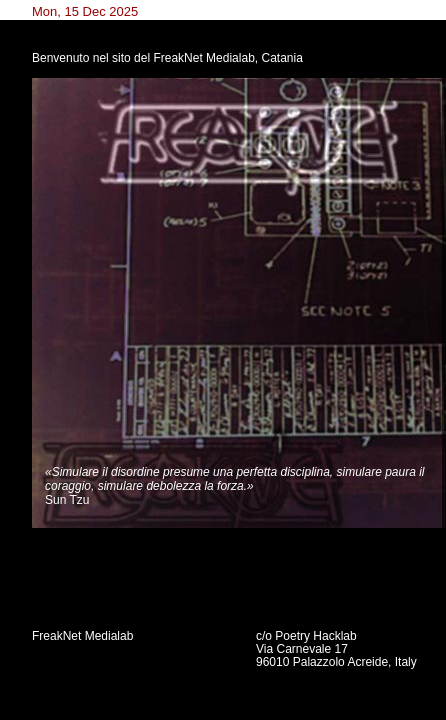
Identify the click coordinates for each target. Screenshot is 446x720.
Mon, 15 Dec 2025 (85, 11)
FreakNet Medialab (82, 636)
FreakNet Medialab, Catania (227, 58)
